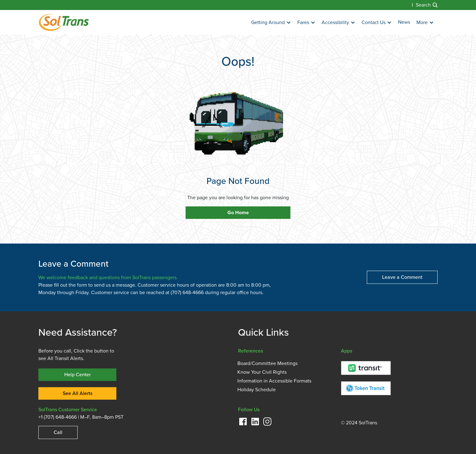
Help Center (78, 375)
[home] (64, 22)
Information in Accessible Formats (274, 381)
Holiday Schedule (257, 390)
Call (58, 432)
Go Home (238, 213)
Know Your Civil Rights (262, 372)
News (404, 22)
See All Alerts (78, 393)
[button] (271, 23)
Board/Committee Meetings (267, 363)
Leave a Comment (402, 277)
